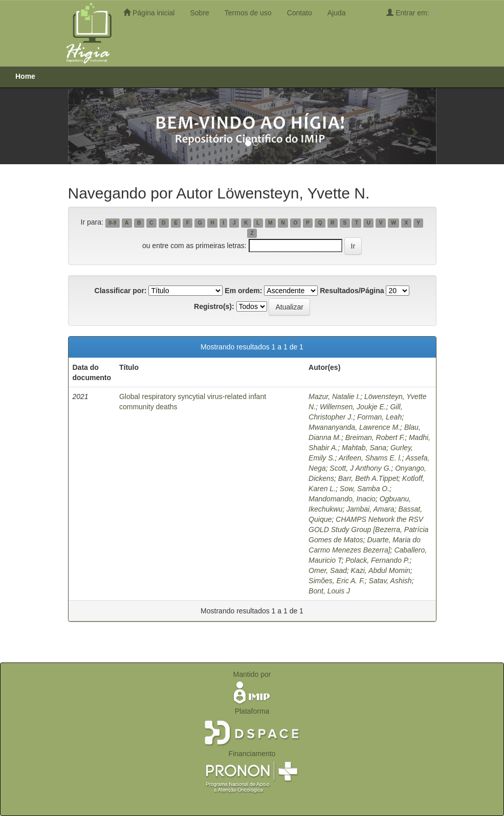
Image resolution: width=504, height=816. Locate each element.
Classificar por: (121, 291)
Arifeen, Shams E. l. (370, 458)
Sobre (199, 13)
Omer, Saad (328, 570)
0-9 (112, 223)
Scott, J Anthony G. (360, 468)
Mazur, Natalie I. (334, 396)
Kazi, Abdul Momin (381, 570)
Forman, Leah (379, 417)
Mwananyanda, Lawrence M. (354, 427)
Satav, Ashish (390, 581)
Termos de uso (248, 13)
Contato (300, 13)
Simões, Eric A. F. (337, 581)
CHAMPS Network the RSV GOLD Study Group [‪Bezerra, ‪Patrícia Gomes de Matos (368, 530)
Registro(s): (214, 306)
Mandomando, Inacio (342, 499)
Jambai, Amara (370, 509)
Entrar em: (411, 13)
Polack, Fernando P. (377, 560)
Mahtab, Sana (364, 448)
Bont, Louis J (329, 591)
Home (25, 76)
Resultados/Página (352, 291)
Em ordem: (243, 291)
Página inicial (149, 13)
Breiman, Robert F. (375, 437)
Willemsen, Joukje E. (353, 407)
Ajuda (337, 13)
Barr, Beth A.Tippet (368, 478)
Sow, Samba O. (365, 489)
